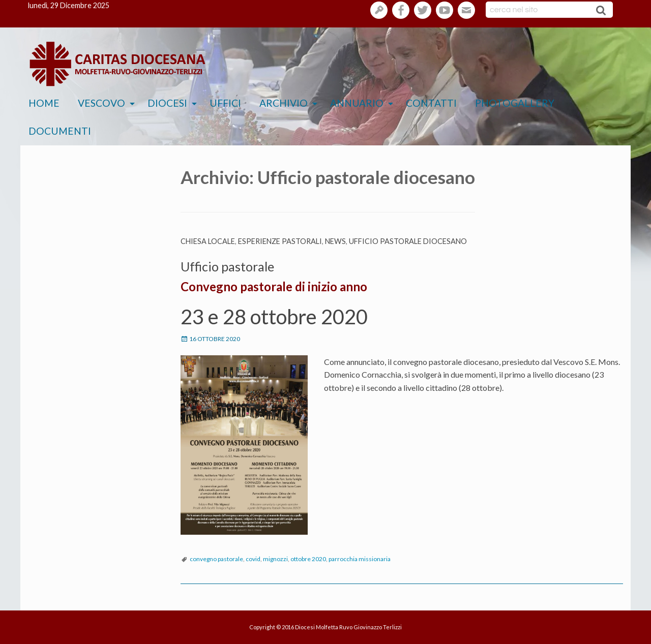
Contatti (431, 103)
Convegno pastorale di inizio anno (274, 286)
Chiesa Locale (208, 241)
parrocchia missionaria (360, 559)
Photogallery (515, 103)
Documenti (60, 131)
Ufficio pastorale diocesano (408, 241)
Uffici (225, 103)
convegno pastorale (216, 559)
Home (44, 103)
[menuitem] (44, 103)
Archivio (284, 103)
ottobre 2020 (308, 559)
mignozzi (275, 559)
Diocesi (167, 103)
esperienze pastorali (280, 241)
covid (253, 559)
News (335, 241)
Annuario (357, 103)
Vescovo (101, 103)
